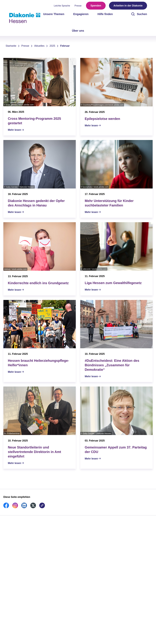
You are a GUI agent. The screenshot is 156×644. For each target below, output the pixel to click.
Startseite (11, 46)
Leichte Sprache (62, 6)
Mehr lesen (14, 130)
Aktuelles (39, 46)
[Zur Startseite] (25, 18)
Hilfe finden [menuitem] (105, 14)
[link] (6, 507)
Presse (78, 6)
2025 (52, 46)
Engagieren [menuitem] (81, 14)
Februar (65, 46)
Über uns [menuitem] (78, 31)
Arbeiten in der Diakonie (128, 6)
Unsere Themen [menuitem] (54, 14)
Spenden (96, 6)
